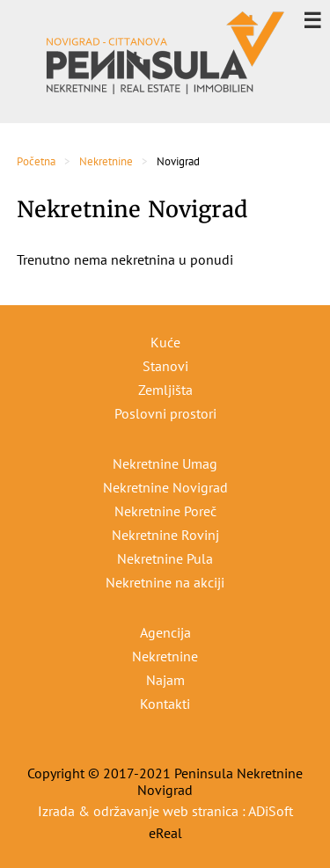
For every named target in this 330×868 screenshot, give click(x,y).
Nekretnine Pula (165, 558)
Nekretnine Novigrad (165, 487)
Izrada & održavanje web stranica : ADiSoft (165, 811)
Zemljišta (165, 390)
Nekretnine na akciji (165, 582)
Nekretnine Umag (165, 463)
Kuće (165, 342)
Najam (165, 680)
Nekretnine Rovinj (165, 535)
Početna (36, 161)
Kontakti (165, 704)
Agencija (165, 632)
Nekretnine (106, 161)
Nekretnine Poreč (165, 511)
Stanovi (165, 366)
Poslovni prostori (165, 413)
